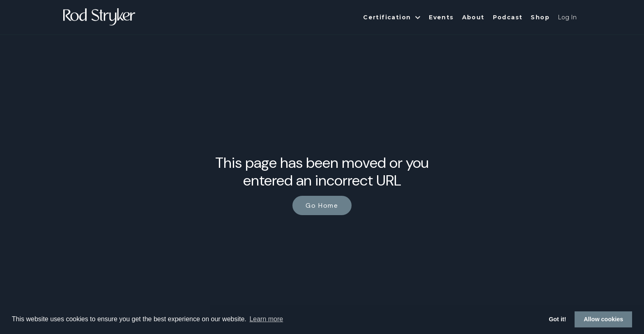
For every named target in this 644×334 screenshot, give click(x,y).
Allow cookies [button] (603, 319)
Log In (567, 17)
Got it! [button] (557, 319)
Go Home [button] (322, 205)
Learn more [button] (266, 319)
